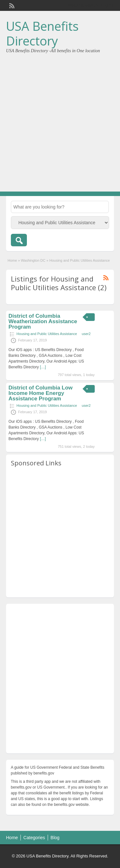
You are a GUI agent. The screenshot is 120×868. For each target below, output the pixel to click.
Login (106, 5)
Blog (55, 838)
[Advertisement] (60, 120)
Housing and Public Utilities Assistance (47, 334)
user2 (86, 334)
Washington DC (33, 260)
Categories (34, 838)
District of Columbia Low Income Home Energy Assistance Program (41, 393)
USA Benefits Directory (42, 33)
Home (12, 260)
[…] (43, 367)
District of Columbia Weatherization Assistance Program (43, 321)
